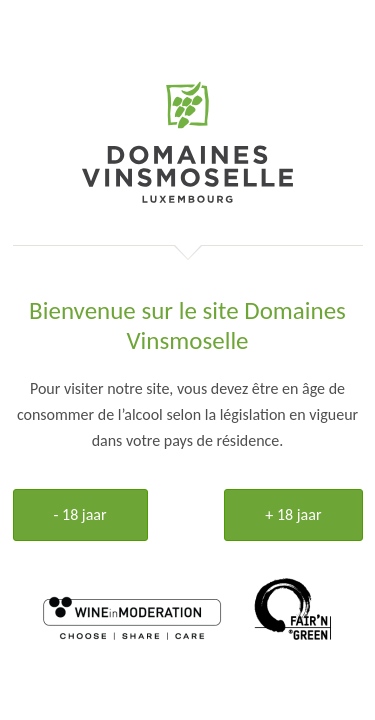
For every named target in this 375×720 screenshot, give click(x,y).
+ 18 (293, 514)
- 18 (80, 514)
